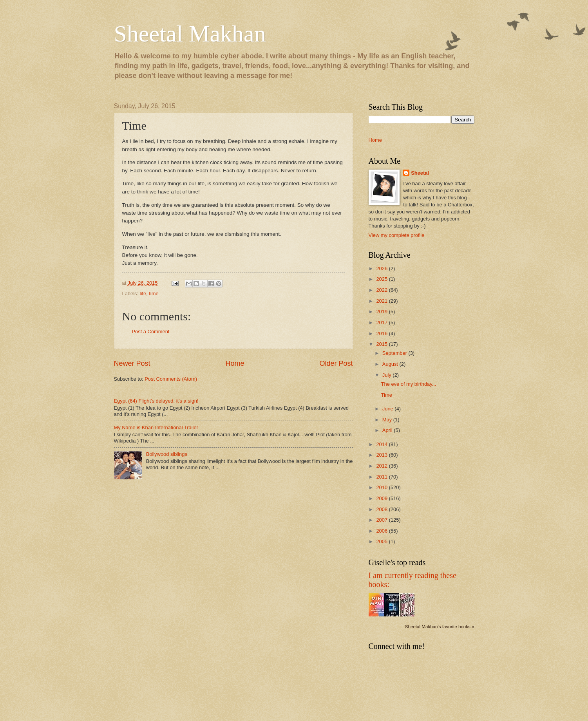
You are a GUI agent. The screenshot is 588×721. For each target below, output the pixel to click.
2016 (382, 333)
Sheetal (420, 173)
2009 (382, 498)
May (388, 420)
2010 (382, 487)
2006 (382, 531)
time (154, 294)
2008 (382, 509)
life (143, 294)
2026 (382, 268)
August (391, 364)
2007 (382, 520)
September (395, 353)
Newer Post (132, 363)
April (388, 430)
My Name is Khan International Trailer (156, 427)
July (387, 375)
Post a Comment (151, 332)
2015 (382, 344)
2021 (382, 301)
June (389, 409)
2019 (382, 312)
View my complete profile (397, 235)
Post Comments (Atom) (171, 379)
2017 (382, 323)
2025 (382, 279)
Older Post (336, 363)
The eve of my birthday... (409, 384)
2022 (382, 290)
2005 (382, 541)
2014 (382, 444)
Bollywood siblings (167, 454)
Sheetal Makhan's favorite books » (440, 627)
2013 (382, 455)
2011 (382, 477)
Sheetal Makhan (190, 34)
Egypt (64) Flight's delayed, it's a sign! (156, 401)
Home (235, 363)
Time (387, 395)
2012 (382, 466)
